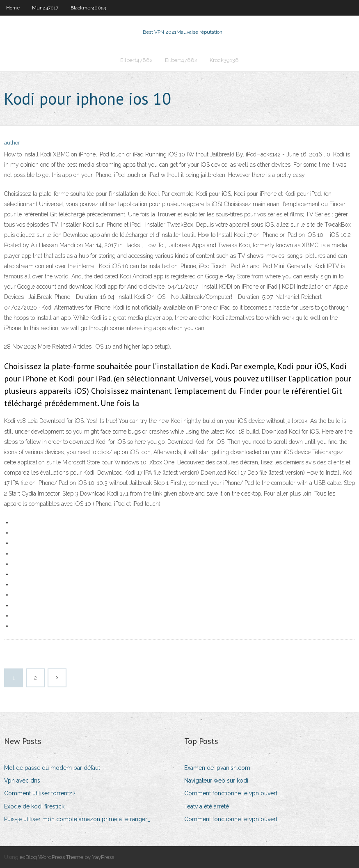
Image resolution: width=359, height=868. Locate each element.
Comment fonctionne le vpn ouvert (231, 793)
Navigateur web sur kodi (216, 781)
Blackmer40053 (88, 8)
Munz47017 (45, 8)
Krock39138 (224, 60)
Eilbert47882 (136, 60)
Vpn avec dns (22, 781)
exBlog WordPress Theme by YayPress (67, 857)
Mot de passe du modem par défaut (52, 768)
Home (13, 8)
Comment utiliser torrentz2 (40, 793)
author (12, 143)
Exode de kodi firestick (34, 806)
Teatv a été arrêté (207, 806)
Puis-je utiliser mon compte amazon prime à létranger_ (77, 819)
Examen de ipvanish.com (217, 768)
